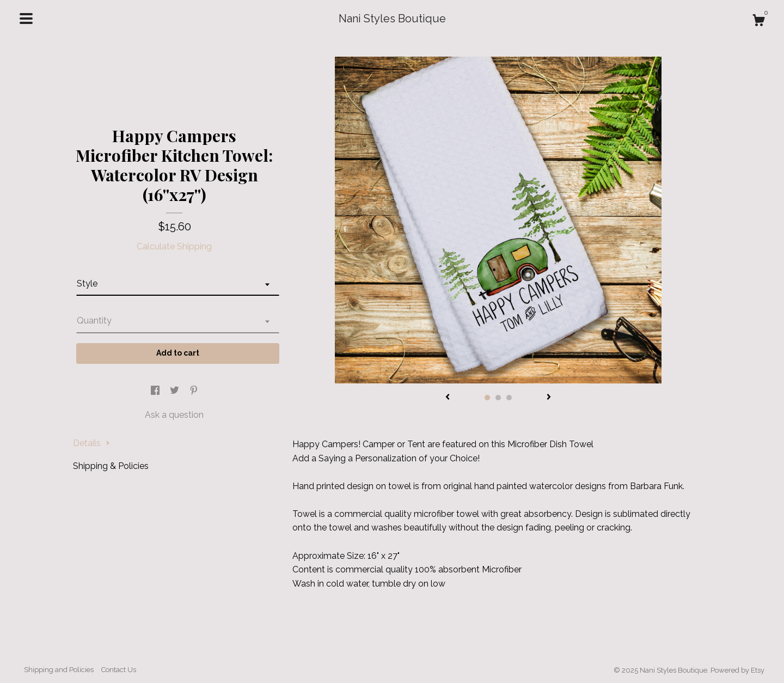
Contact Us (119, 670)
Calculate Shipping (174, 246)
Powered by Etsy (737, 670)
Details (91, 443)
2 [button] (498, 398)
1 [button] (487, 398)
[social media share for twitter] (176, 391)
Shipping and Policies (59, 670)
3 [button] (509, 398)
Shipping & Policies (111, 466)
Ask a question (174, 415)
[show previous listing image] (448, 398)
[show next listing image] (549, 398)
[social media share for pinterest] (194, 391)
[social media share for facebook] (156, 391)
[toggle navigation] (26, 19)
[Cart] (758, 22)
